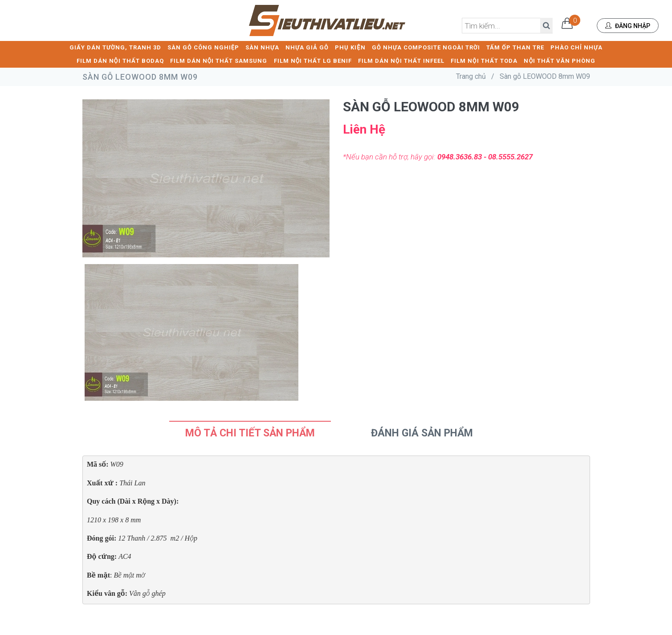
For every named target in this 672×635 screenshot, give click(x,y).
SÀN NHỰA (262, 47)
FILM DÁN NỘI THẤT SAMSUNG (219, 60)
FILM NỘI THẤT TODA (484, 60)
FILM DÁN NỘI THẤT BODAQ (120, 60)
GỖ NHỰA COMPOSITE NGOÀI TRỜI (426, 47)
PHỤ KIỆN (350, 47)
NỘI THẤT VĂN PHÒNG (560, 60)
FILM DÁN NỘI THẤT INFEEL (401, 60)
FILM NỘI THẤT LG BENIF (313, 60)
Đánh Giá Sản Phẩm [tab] (422, 433)
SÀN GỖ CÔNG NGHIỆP (203, 47)
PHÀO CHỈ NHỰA (576, 47)
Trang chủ (471, 76)
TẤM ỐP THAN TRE (515, 47)
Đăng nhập (628, 26)
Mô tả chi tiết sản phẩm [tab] (250, 433)
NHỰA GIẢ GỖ (307, 47)
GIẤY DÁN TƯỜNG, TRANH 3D (115, 47)
